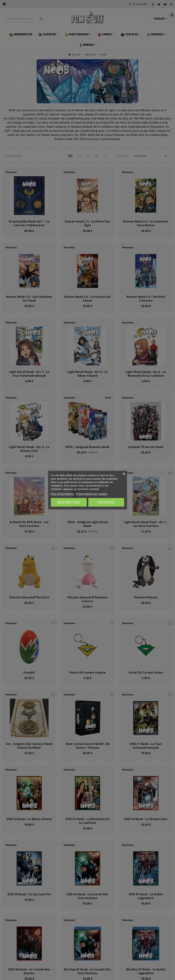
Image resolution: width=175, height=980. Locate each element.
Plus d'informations (63, 494)
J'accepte (106, 502)
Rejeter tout (69, 502)
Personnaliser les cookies (92, 494)
